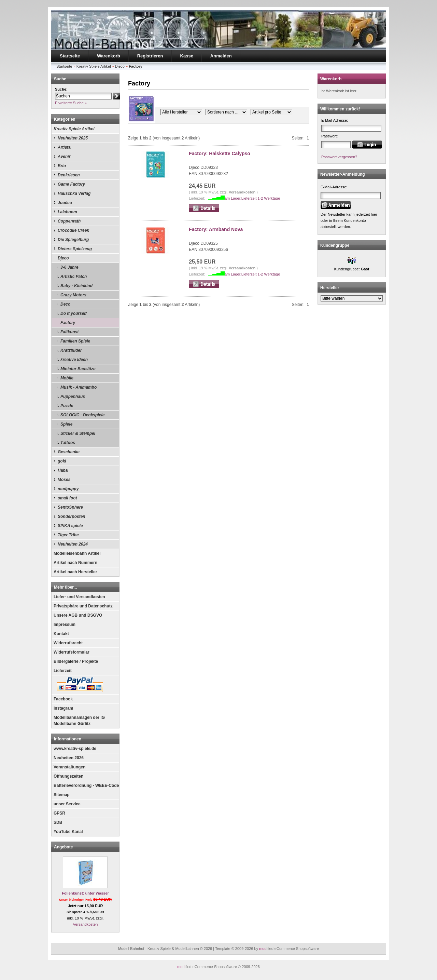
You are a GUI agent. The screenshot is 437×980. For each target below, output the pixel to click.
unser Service (67, 804)
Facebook (63, 699)
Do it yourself (74, 313)
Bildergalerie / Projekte (76, 661)
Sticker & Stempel (78, 433)
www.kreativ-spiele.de (75, 749)
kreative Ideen (74, 360)
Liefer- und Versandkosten (79, 597)
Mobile (67, 378)
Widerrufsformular (72, 652)
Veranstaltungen (69, 767)
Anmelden (221, 56)
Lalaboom (67, 212)
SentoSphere (70, 507)
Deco (65, 304)
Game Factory (71, 184)
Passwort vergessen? (339, 157)
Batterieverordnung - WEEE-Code (86, 786)
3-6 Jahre (69, 267)
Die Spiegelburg (73, 240)
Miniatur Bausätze (78, 369)
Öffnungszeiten (68, 776)
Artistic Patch (74, 277)
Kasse (187, 56)
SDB (58, 822)
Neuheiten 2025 (73, 138)
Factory (68, 323)
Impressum (65, 625)
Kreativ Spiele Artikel (74, 129)
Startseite (70, 56)
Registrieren (150, 56)
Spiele (66, 424)
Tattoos (68, 443)
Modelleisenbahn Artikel (77, 553)
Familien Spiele (75, 341)
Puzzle (67, 406)
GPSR (59, 813)
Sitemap (62, 795)
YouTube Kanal (68, 832)
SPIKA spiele (70, 526)
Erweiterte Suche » (71, 103)
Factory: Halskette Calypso (220, 153)
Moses (64, 480)
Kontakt (61, 634)
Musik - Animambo (79, 387)
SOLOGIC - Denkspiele (82, 415)
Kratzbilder (71, 350)
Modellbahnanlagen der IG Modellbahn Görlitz (79, 721)
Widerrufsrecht (68, 643)
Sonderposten (72, 516)
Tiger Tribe (68, 535)
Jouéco (65, 203)
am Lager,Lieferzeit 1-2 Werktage (252, 198)
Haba (63, 470)
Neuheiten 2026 (69, 758)
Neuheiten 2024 (73, 544)
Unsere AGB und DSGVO (78, 615)
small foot (67, 498)
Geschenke (69, 452)
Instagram (63, 708)
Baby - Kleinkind (76, 286)
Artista (64, 147)
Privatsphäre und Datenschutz (83, 606)
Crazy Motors (73, 295)
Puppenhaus (73, 397)
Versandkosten (86, 924)
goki (62, 461)
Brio (62, 166)
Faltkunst (69, 332)
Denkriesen (69, 175)
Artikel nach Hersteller (75, 572)
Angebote (63, 847)
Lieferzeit (63, 671)
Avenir (64, 157)
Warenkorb (108, 56)
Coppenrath (69, 221)
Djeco (63, 258)
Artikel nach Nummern (75, 563)
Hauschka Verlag (74, 193)
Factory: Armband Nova (216, 229)
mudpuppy (68, 489)
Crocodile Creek (73, 230)
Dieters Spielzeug (75, 249)
